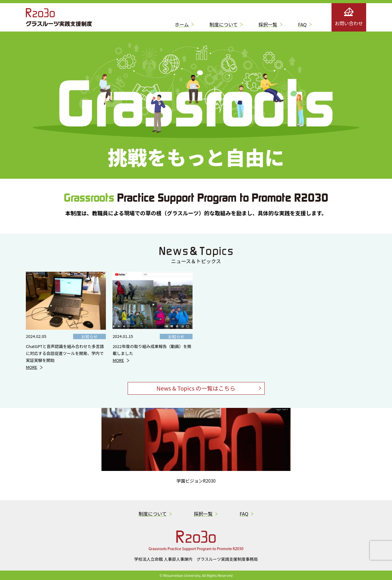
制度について (224, 24)
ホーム (182, 24)
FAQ (302, 24)
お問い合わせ (349, 17)
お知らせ (89, 336)
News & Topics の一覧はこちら (196, 388)
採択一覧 (268, 24)
